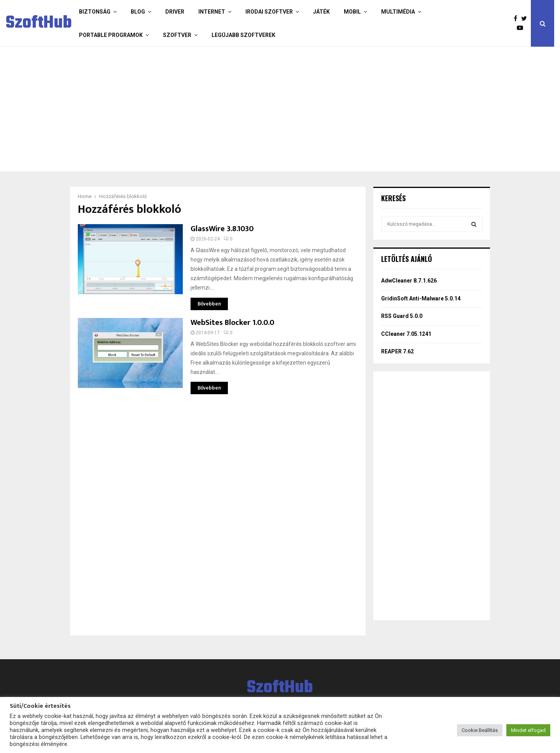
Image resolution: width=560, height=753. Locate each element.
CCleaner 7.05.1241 (407, 334)
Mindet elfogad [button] (528, 730)
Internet (212, 12)
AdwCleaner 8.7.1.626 (409, 281)
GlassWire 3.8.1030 (222, 229)
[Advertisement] (249, 109)
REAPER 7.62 (397, 351)
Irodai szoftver (269, 12)
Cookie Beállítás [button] (480, 730)
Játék (321, 12)
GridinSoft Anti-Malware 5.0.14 (421, 298)
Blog (138, 12)
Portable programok (111, 35)
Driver (175, 12)
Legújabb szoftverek (243, 35)
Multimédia (398, 12)
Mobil (352, 12)
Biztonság (95, 12)
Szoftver (177, 35)
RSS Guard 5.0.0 (402, 316)
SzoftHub (39, 23)
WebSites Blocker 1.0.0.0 (232, 323)
